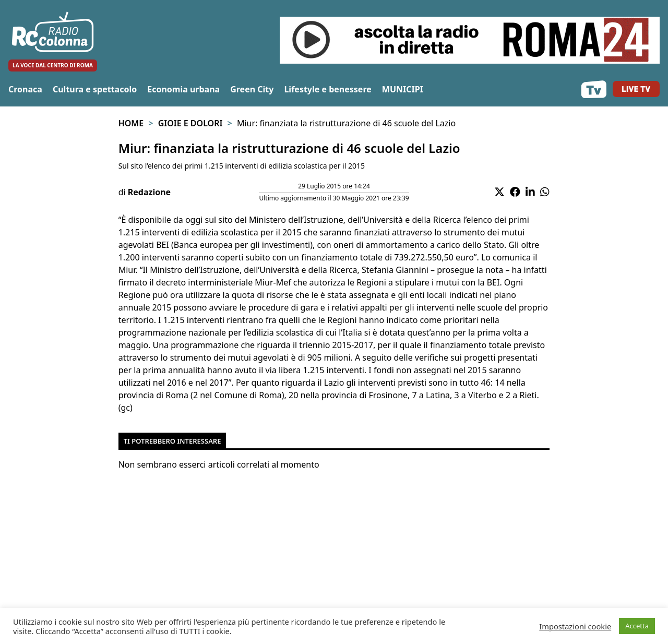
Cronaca (25, 89)
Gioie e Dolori (190, 123)
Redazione (149, 192)
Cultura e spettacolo (95, 89)
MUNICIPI (403, 89)
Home (131, 123)
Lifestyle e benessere (327, 89)
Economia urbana (183, 89)
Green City (252, 89)
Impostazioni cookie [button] (575, 626)
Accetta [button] (637, 626)
